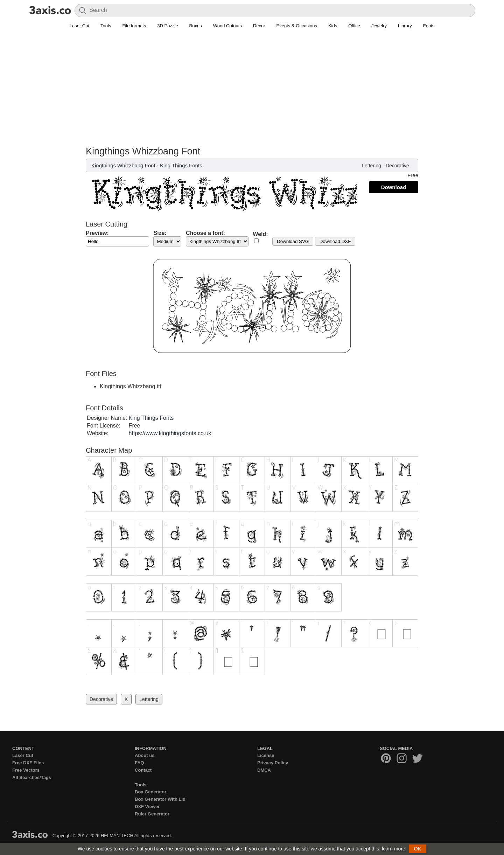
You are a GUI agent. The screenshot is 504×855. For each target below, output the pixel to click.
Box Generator (150, 792)
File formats (134, 26)
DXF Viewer (147, 807)
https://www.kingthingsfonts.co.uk (170, 433)
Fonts (429, 26)
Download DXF (335, 241)
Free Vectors (26, 770)
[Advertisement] (252, 84)
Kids (333, 26)
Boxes (196, 26)
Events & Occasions (297, 26)
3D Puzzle (167, 26)
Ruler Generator (152, 814)
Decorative (397, 166)
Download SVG (293, 241)
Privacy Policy (273, 763)
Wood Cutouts (227, 26)
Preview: (97, 233)
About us (145, 755)
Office (354, 26)
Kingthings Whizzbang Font (123, 165)
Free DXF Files (28, 763)
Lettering (371, 166)
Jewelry (379, 26)
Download (394, 187)
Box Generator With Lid (160, 799)
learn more (394, 849)
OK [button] (418, 849)
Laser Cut (79, 26)
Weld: (260, 234)
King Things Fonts (181, 165)
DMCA (264, 770)
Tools (106, 26)
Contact (143, 770)
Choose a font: (205, 233)
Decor (259, 26)
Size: (160, 233)
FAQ (139, 763)
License (266, 755)
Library (405, 26)
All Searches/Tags (32, 777)
